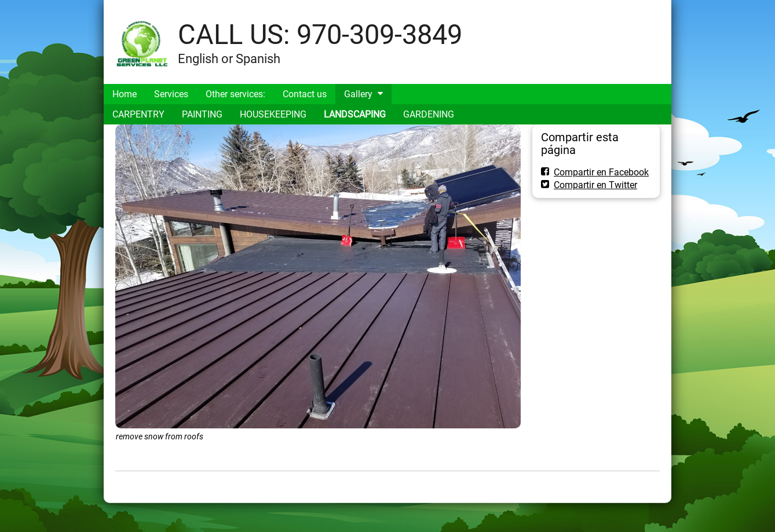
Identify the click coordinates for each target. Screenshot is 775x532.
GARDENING (429, 114)
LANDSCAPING (355, 114)
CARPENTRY (138, 114)
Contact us (305, 94)
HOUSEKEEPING (273, 114)
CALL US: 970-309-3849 (320, 34)
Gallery (358, 94)
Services (171, 94)
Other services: (235, 94)
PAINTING (202, 114)
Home (125, 94)
